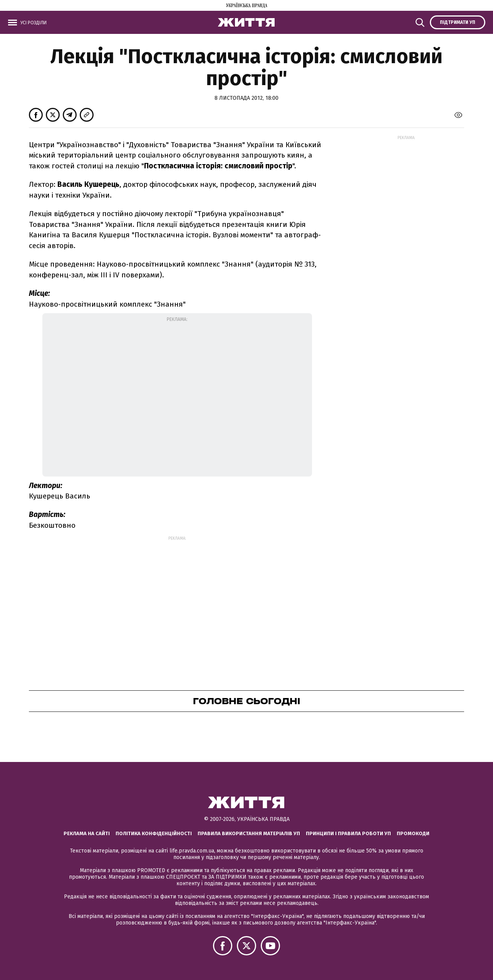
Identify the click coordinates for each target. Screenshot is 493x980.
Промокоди (413, 833)
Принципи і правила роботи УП (348, 833)
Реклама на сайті (87, 833)
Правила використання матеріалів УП (249, 833)
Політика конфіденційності (154, 833)
